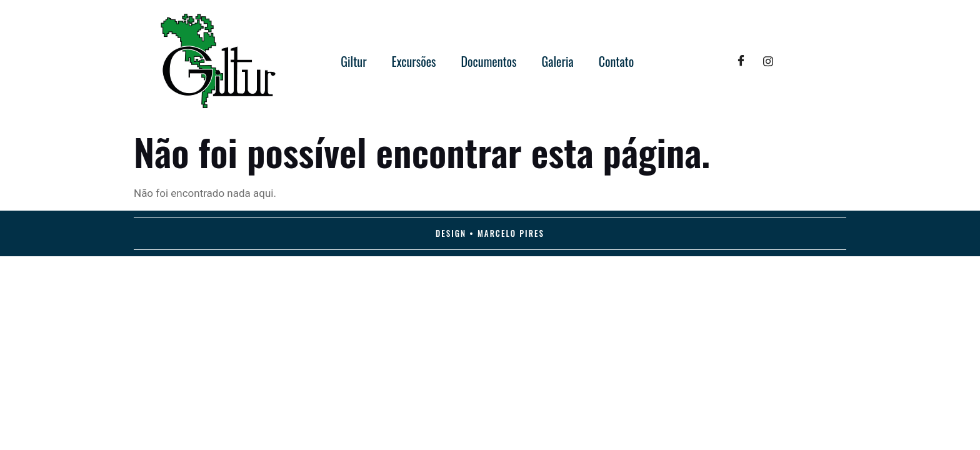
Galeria (558, 61)
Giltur (353, 61)
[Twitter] (768, 61)
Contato (617, 61)
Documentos (489, 61)
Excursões (414, 61)
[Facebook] (741, 61)
